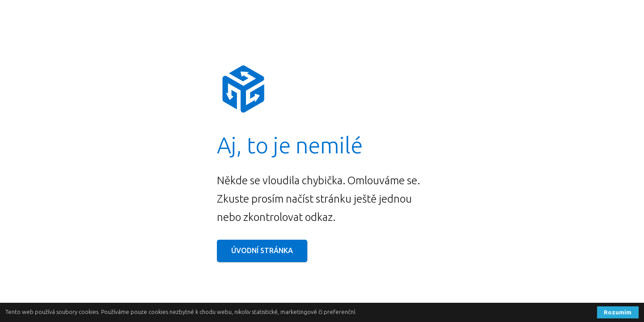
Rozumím (618, 312)
